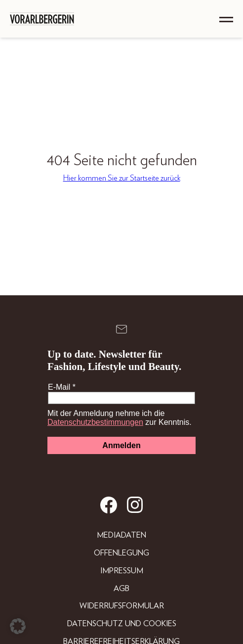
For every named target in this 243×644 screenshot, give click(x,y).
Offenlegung (121, 553)
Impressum (122, 571)
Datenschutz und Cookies (122, 624)
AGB (121, 589)
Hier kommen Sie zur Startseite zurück (122, 178)
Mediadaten (121, 535)
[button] (18, 626)
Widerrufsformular (122, 606)
